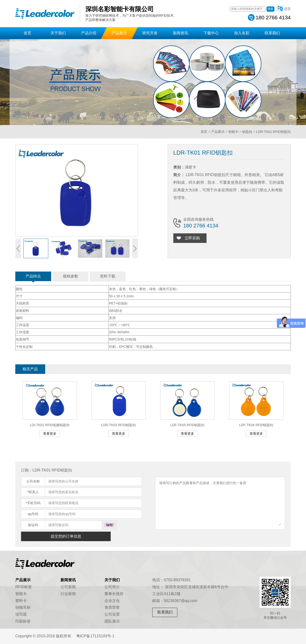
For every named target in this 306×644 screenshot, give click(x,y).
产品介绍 (89, 33)
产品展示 (119, 33)
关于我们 (58, 33)
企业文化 (112, 601)
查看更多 (50, 434)
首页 (27, 33)
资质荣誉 (112, 607)
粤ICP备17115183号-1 (95, 636)
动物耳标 (23, 607)
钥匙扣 (247, 132)
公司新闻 (68, 587)
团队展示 (112, 621)
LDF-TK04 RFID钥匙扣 (256, 425)
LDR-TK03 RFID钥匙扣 (119, 425)
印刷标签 (23, 621)
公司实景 (112, 614)
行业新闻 (68, 594)
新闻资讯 (180, 33)
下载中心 (211, 33)
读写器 (21, 614)
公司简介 (112, 587)
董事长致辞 (114, 594)
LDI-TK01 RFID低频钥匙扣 (50, 425)
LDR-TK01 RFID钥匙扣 (273, 132)
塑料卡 (21, 601)
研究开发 (150, 33)
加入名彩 (242, 33)
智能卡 (233, 132)
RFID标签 (24, 587)
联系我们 (272, 33)
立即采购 (194, 238)
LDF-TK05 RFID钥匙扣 (187, 425)
